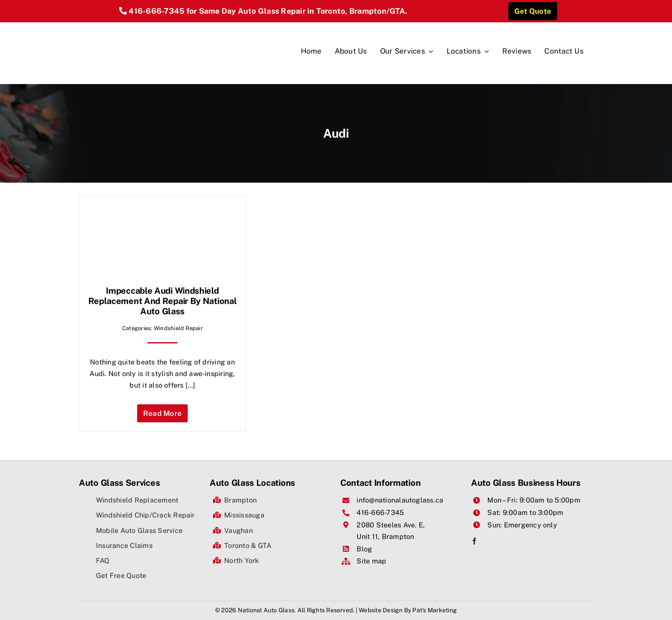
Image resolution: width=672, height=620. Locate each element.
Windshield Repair (178, 328)
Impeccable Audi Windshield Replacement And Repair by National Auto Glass (163, 301)
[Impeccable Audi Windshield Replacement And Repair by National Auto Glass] (162, 210)
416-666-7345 (156, 11)
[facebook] (474, 541)
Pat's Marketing (435, 610)
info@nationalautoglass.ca (400, 500)
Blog (364, 549)
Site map (371, 561)
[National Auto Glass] (168, 26)
